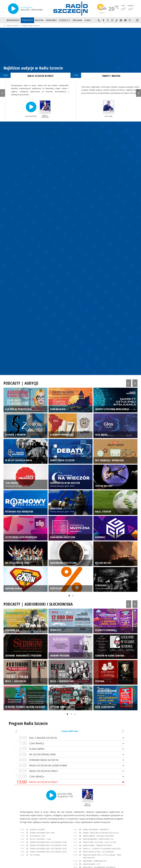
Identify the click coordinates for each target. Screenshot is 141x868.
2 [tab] (72, 596)
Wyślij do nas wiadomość (125, 20)
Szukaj (130, 20)
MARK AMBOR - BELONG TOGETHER (98, 836)
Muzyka (39, 20)
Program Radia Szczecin (30, 26)
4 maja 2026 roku (70, 731)
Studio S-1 (65, 20)
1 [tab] (69, 596)
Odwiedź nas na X (108, 20)
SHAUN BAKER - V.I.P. (92, 864)
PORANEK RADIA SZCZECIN (70, 760)
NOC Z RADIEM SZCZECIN (70, 738)
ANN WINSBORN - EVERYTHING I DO (98, 839)
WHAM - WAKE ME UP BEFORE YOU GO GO (101, 833)
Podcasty (27, 20)
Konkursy (51, 20)
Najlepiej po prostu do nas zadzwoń (99, 20)
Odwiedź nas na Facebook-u (103, 20)
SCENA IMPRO (70, 749)
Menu (137, 20)
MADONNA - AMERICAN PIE (94, 861)
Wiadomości (13, 20)
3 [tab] (74, 715)
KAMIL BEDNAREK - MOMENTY (96, 829)
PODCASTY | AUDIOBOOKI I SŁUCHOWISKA (38, 604)
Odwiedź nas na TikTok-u (117, 20)
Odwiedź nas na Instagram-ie (112, 20)
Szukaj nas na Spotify (121, 20)
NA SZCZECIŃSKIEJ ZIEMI (70, 754)
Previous (3, 93)
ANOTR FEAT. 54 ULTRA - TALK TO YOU (99, 842)
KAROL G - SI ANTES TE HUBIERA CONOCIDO (102, 849)
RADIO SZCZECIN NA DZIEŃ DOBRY (70, 766)
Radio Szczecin (11, 26)
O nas (88, 20)
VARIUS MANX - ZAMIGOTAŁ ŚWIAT (98, 845)
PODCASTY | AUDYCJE (21, 383)
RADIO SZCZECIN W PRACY (70, 771)
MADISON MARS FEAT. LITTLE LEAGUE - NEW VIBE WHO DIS (102, 856)
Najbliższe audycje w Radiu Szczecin (33, 68)
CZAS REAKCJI (70, 743)
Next (138, 93)
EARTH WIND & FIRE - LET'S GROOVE (98, 852)
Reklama (77, 20)
